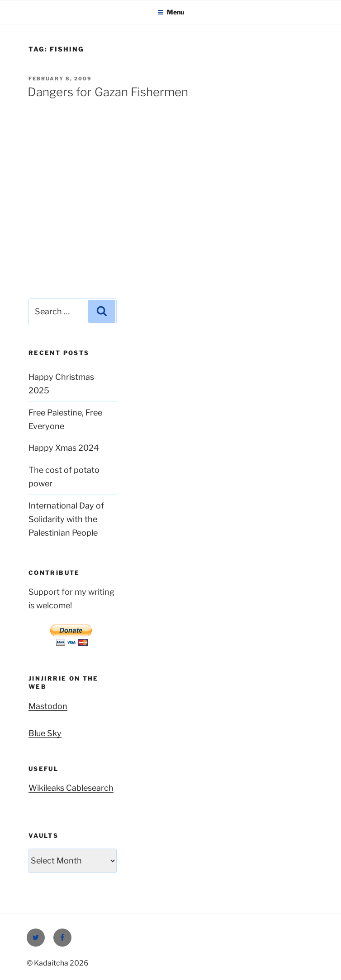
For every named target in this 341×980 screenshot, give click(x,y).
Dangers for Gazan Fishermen (108, 92)
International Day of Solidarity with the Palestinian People (66, 519)
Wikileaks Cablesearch (71, 788)
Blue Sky (45, 733)
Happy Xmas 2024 (64, 448)
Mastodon (48, 706)
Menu (171, 12)
